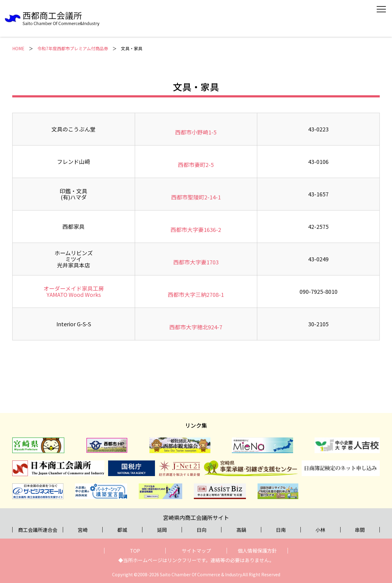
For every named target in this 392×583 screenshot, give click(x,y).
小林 (320, 530)
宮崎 (83, 530)
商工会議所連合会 (38, 530)
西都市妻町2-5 (196, 165)
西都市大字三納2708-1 (196, 294)
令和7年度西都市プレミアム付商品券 (73, 48)
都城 (122, 530)
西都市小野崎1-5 (196, 132)
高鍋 (241, 530)
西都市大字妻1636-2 (196, 229)
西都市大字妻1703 (196, 262)
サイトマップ (196, 551)
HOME (18, 48)
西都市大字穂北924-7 (196, 327)
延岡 (162, 530)
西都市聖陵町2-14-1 (196, 197)
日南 (281, 530)
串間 (360, 530)
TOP (135, 551)
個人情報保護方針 (257, 551)
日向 (202, 530)
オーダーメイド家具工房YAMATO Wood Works (74, 291)
